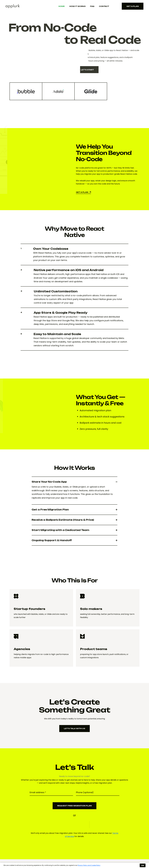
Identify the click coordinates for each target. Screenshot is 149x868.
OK (143, 865)
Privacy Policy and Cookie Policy (89, 865)
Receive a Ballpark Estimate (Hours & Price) (63, 520)
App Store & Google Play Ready (61, 313)
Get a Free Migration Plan (50, 510)
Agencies (22, 649)
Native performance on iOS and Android (69, 270)
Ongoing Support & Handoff (52, 540)
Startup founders (30, 609)
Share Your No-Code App (49, 482)
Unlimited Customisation (56, 291)
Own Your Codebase (51, 249)
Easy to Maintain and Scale (57, 334)
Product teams (94, 649)
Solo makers (91, 609)
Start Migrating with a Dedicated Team (60, 530)
